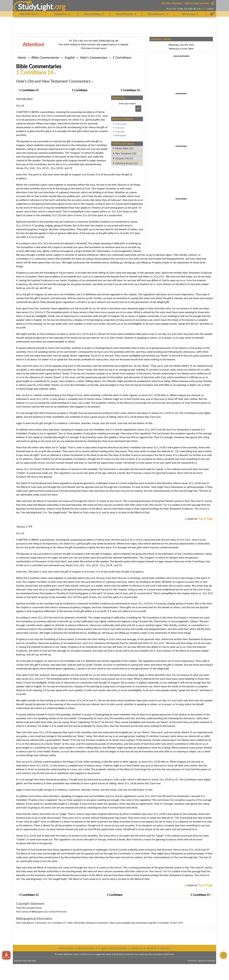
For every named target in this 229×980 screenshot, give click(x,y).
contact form (168, 954)
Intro (24, 99)
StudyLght (36, 7)
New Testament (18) (126, 153)
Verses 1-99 (24, 527)
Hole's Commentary (94, 57)
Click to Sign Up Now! (197, 3)
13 (29, 90)
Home (22, 57)
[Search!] (138, 109)
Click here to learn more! (94, 48)
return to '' (200, 519)
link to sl (165, 948)
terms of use (66, 948)
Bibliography (121, 135)
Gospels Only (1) (124, 158)
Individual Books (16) (126, 163)
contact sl (137, 948)
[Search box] (124, 109)
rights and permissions (114, 948)
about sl (151, 948)
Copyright (120, 132)
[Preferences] (212, 14)
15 (130, 90)
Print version (121, 124)
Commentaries (45, 57)
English (70, 57)
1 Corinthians (122, 57)
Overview (120, 128)
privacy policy (86, 948)
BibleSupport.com (40, 912)
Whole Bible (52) (124, 148)
